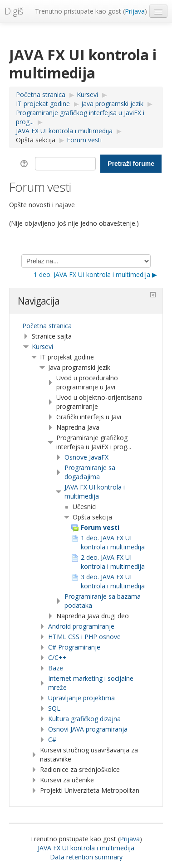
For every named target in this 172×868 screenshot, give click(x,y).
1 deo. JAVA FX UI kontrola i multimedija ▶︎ (95, 274)
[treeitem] (86, 326)
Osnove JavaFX (86, 457)
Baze (56, 668)
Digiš (14, 11)
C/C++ (57, 657)
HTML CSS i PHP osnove (84, 637)
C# (52, 739)
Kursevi (42, 347)
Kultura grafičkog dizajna (84, 719)
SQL (54, 708)
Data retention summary (86, 857)
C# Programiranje (74, 647)
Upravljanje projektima (81, 698)
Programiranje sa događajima (90, 472)
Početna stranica (47, 326)
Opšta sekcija (36, 140)
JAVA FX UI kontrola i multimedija (95, 492)
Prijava (135, 11)
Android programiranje (81, 626)
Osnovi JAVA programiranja (88, 729)
